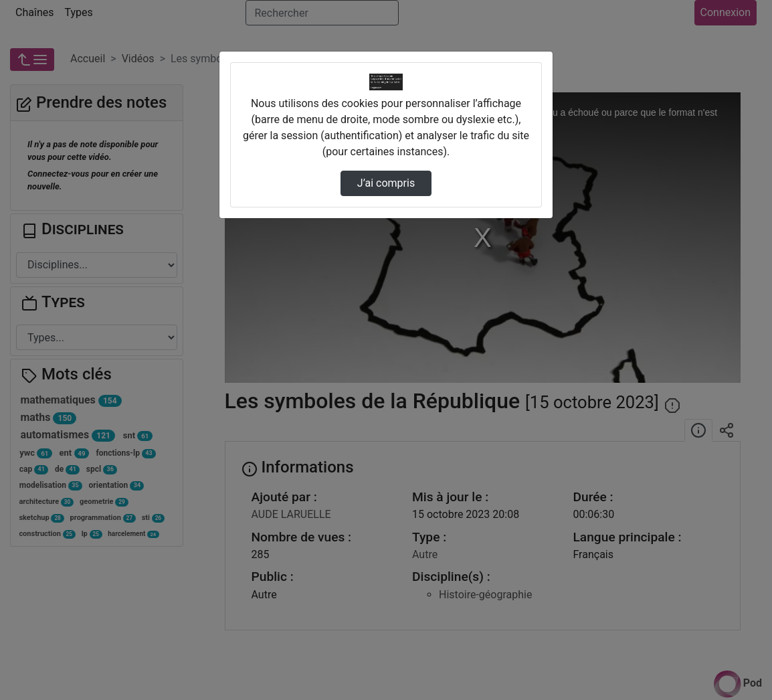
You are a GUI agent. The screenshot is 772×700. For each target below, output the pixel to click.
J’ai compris (386, 183)
